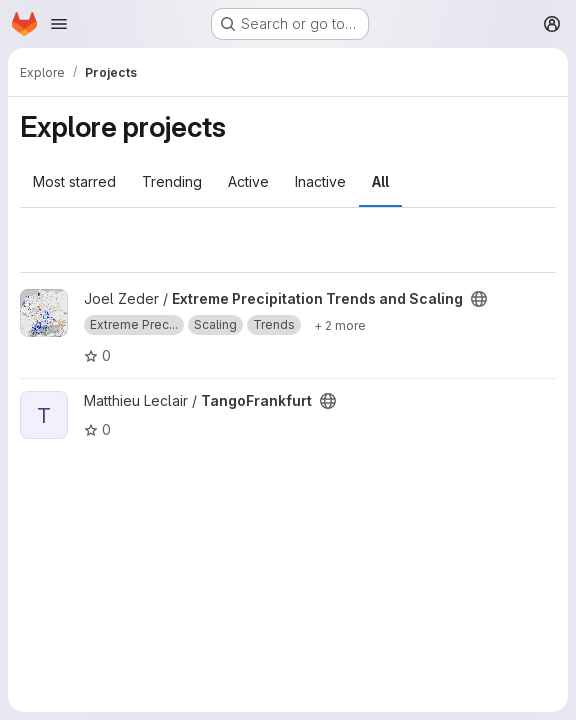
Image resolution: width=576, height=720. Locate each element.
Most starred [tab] (74, 181)
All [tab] (380, 181)
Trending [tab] (172, 181)
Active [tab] (248, 181)
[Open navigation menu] (59, 24)
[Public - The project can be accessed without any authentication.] (479, 299)
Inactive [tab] (320, 181)
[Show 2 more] (340, 325)
